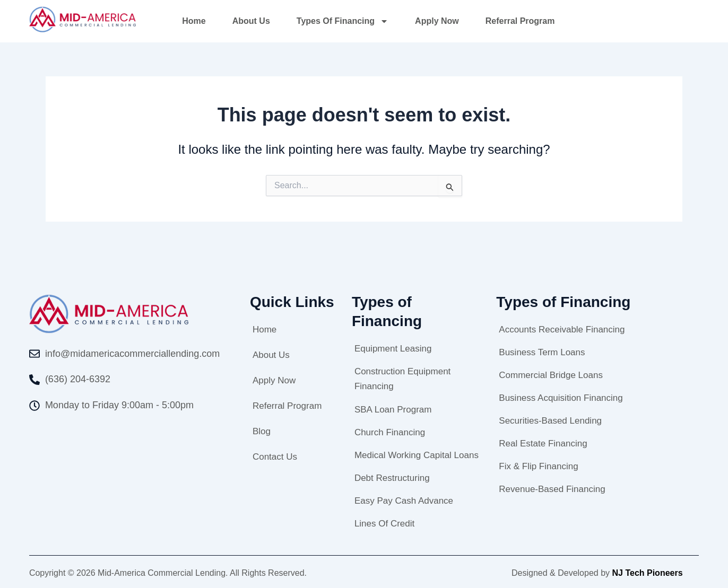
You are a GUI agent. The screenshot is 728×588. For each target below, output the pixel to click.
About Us (251, 21)
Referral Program (520, 21)
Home (194, 21)
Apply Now (437, 21)
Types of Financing (343, 21)
